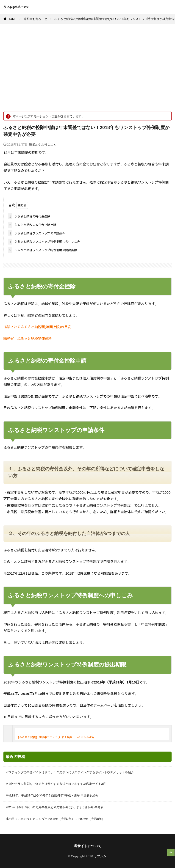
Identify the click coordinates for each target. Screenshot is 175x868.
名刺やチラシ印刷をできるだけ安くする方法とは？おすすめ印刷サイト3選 (56, 784)
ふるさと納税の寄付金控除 (29, 216)
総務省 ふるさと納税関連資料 (28, 338)
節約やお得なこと (36, 19)
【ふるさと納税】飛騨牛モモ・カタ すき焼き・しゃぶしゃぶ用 (56, 737)
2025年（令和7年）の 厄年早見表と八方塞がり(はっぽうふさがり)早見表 (55, 807)
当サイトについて (88, 846)
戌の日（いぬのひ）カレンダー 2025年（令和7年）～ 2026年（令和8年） (55, 819)
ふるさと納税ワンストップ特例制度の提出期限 (43, 250)
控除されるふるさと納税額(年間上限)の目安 (37, 327)
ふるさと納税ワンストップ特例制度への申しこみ (44, 242)
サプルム (100, 856)
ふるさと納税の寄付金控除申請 (32, 225)
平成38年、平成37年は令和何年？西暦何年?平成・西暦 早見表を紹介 (52, 795)
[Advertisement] (87, 70)
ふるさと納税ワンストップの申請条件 (37, 233)
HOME (12, 19)
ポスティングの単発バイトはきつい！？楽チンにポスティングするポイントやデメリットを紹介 (70, 772)
